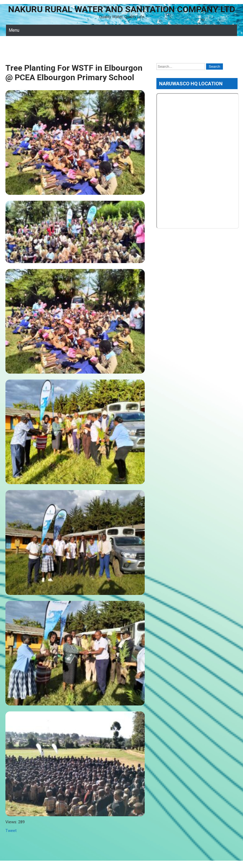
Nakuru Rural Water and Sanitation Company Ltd (122, 9)
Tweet (11, 831)
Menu (14, 30)
